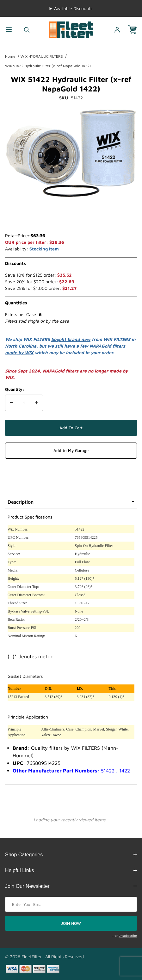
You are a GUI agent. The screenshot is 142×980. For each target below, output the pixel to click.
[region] (71, 217)
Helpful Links (71, 870)
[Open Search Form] (27, 30)
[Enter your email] (71, 904)
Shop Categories (71, 855)
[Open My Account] (117, 30)
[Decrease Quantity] (12, 403)
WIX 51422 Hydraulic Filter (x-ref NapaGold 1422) (48, 66)
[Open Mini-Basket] (135, 30)
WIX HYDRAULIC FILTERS (42, 56)
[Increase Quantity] (36, 403)
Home (10, 56)
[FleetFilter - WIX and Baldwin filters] (71, 29)
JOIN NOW (71, 923)
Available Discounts (73, 8)
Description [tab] (21, 502)
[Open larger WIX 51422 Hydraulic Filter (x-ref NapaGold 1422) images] (71, 153)
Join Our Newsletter (71, 886)
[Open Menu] (9, 30)
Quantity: (15, 389)
